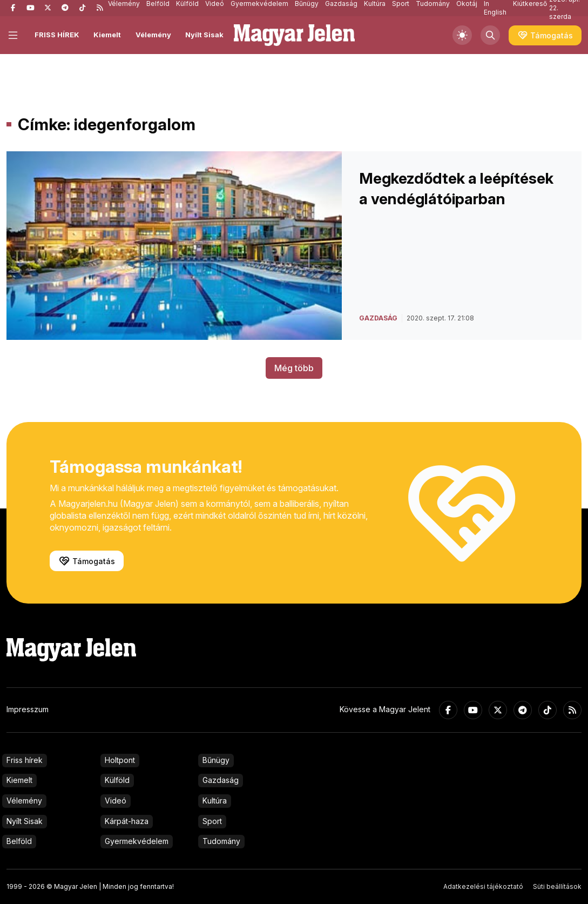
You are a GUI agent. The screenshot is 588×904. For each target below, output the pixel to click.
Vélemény (153, 35)
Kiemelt (107, 35)
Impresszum (28, 709)
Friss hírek (25, 760)
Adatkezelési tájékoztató (483, 886)
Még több (294, 368)
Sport (212, 821)
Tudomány (221, 841)
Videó (116, 801)
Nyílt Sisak (204, 35)
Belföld (19, 841)
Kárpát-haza (127, 821)
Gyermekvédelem (137, 841)
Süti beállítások (557, 886)
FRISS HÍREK (57, 35)
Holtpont (120, 760)
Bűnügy (216, 760)
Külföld (117, 780)
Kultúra (215, 801)
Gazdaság (221, 780)
